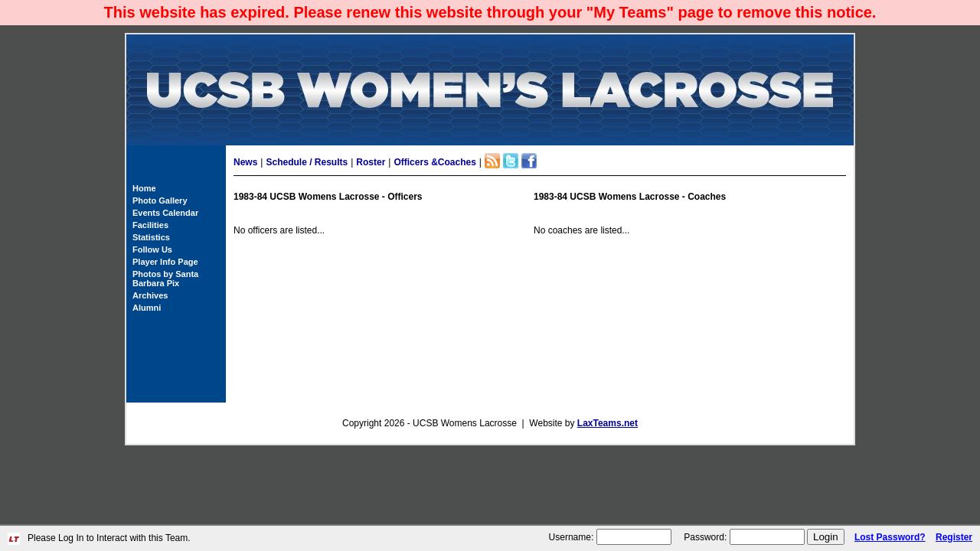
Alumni (147, 308)
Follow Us (152, 249)
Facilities (150, 225)
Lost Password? (890, 537)
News (245, 162)
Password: (705, 537)
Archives (150, 295)
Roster (371, 162)
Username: (572, 537)
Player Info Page (165, 262)
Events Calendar (165, 213)
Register (954, 537)
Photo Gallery (160, 201)
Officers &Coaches (434, 162)
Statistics (151, 237)
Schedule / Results (307, 162)
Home (144, 188)
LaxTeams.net (608, 423)
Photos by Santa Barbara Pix (165, 279)
